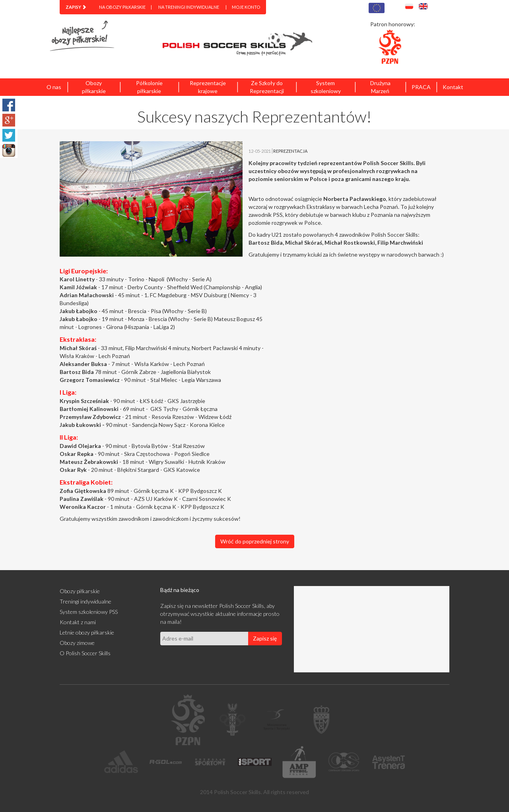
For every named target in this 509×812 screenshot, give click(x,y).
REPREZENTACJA (290, 151)
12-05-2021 (260, 151)
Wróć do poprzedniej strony (255, 541)
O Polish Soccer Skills (85, 653)
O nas (54, 87)
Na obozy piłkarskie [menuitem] (122, 7)
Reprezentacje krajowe (208, 87)
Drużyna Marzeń (380, 87)
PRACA (421, 87)
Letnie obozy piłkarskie (87, 632)
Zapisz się (265, 638)
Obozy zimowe (77, 643)
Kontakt (453, 87)
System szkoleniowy (326, 87)
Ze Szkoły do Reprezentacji (267, 87)
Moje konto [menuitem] (246, 7)
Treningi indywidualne (85, 601)
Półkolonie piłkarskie (149, 87)
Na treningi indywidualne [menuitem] (189, 7)
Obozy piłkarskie (94, 87)
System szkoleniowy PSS (89, 612)
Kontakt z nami (78, 622)
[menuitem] (76, 7)
